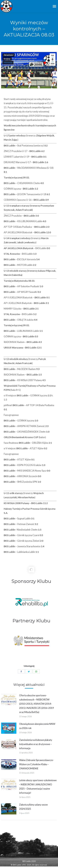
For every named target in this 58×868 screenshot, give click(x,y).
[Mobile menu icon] (54, 6)
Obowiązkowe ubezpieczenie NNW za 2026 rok (37, 726)
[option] (31, 602)
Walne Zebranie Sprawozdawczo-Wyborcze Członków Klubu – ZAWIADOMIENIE (36, 764)
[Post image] (9, 700)
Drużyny (7, 59)
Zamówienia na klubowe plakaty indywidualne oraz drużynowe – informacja (36, 744)
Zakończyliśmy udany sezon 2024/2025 (33, 807)
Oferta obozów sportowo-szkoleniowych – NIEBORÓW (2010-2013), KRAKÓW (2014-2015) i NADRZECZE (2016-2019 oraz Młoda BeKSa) (36, 704)
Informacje (8, 63)
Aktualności (8, 55)
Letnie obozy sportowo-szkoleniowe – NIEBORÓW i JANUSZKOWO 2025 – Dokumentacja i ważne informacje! (38, 787)
